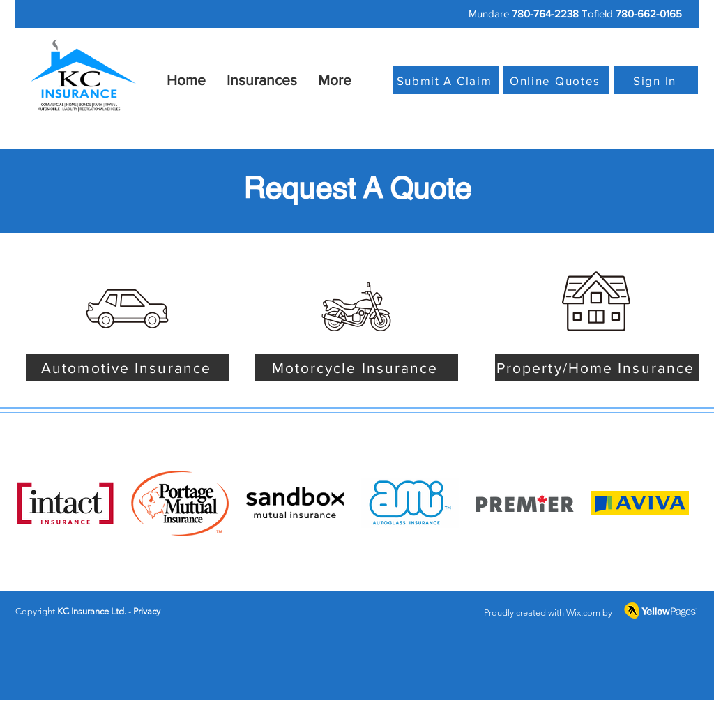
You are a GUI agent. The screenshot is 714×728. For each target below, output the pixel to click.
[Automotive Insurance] (128, 367)
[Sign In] (656, 80)
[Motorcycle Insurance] (356, 367)
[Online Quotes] (556, 80)
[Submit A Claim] (446, 80)
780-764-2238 (545, 14)
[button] (262, 80)
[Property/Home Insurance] (597, 367)
